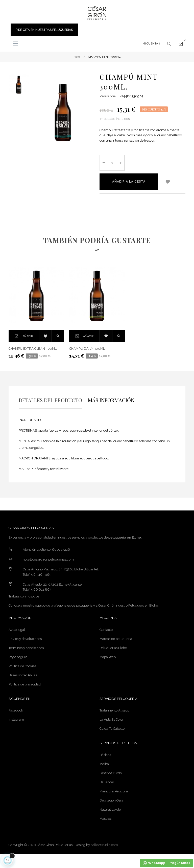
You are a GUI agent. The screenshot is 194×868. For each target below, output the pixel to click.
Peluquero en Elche (143, 605)
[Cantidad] (112, 163)
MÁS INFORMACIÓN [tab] (111, 400)
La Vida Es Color (112, 719)
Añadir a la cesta (129, 182)
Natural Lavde (110, 809)
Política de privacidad (25, 684)
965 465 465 (41, 575)
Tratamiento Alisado (114, 710)
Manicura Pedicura (114, 791)
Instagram (16, 719)
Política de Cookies (22, 666)
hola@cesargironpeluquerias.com (48, 559)
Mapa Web (108, 657)
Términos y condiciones (26, 648)
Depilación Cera (111, 800)
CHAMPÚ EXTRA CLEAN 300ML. (33, 349)
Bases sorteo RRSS (23, 675)
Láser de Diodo (111, 773)
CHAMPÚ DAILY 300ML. (87, 349)
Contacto (106, 630)
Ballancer (107, 782)
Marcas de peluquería (116, 639)
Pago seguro (18, 657)
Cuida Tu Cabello (112, 729)
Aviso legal (17, 630)
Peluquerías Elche (113, 648)
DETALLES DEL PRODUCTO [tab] (50, 400)
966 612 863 (41, 589)
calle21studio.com (104, 845)
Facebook (16, 710)
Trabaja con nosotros (24, 596)
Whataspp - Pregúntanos (166, 863)
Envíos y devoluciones (25, 639)
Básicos (105, 755)
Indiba (104, 764)
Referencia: (108, 96)
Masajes (105, 819)
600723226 (61, 550)
